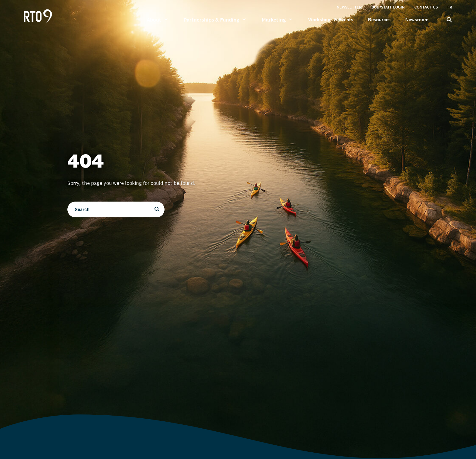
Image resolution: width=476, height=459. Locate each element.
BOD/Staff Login (388, 7)
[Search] (448, 19)
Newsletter (349, 7)
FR (450, 7)
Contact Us (426, 7)
